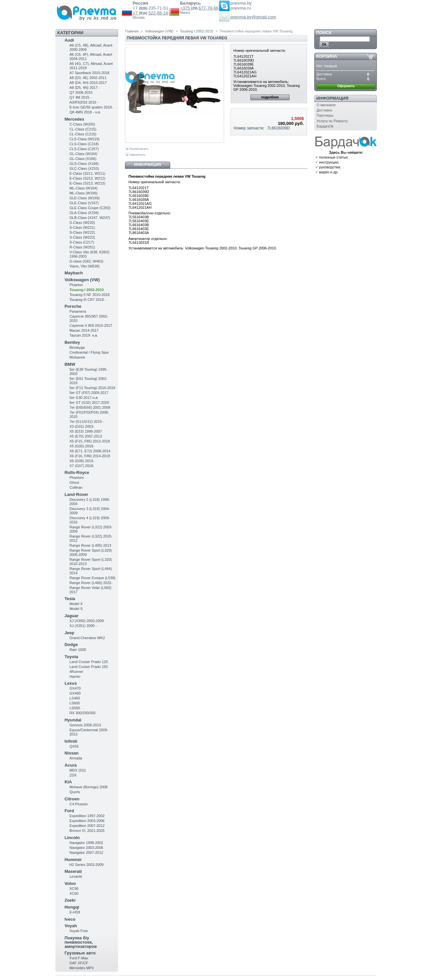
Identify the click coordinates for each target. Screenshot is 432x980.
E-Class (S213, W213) (87, 183)
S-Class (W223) (82, 237)
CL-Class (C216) (83, 134)
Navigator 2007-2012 (86, 853)
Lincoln (72, 838)
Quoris (75, 792)
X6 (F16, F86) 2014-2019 (90, 456)
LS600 (75, 703)
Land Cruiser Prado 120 (89, 662)
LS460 (75, 698)
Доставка (324, 110)
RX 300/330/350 (83, 713)
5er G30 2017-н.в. (84, 398)
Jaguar (72, 616)
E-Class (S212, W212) (87, 178)
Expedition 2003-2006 (87, 821)
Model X (76, 604)
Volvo (70, 883)
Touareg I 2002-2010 (87, 290)
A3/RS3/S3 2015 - (84, 102)
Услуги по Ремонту (332, 121)
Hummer (73, 860)
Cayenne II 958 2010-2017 (91, 325)
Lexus (71, 683)
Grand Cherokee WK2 (87, 638)
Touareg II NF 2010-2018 (90, 295)
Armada (76, 758)
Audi (69, 40)
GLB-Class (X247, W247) (90, 218)
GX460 (75, 693)
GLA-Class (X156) (84, 213)
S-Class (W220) (82, 223)
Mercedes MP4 (82, 968)
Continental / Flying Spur (89, 352)
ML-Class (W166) (84, 193)
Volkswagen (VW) (82, 280)
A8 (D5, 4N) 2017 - (85, 88)
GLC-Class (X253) (84, 168)
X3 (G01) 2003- (82, 426)
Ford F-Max (79, 958)
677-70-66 (208, 8)
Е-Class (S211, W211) (87, 173)
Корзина (327, 56)
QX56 (74, 746)
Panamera (78, 311)
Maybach (74, 273)
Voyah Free (79, 931)
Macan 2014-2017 (84, 330)
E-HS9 (75, 912)
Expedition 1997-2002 (87, 816)
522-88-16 (158, 13)
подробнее (270, 97)
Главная (132, 31)
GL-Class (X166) (83, 159)
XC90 (74, 889)
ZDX (73, 775)
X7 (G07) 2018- (82, 466)
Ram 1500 (78, 650)
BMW (70, 364)
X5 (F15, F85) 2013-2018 (90, 441)
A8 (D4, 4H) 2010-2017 (88, 83)
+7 (136, 13)
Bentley (72, 342)
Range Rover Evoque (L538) (93, 578)
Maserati (73, 871)
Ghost (74, 482)
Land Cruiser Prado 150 (89, 667)
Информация (148, 165)
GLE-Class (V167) (84, 203)
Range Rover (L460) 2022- (91, 583)
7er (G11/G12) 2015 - (87, 421)
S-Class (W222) (82, 232)
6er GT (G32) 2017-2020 (89, 402)
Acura (71, 765)
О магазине (326, 105)
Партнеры (325, 115)
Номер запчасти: (249, 128)
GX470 (75, 688)
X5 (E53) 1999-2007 (86, 431)
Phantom (77, 478)
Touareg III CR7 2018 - (88, 300)
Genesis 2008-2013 (85, 725)
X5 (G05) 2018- (82, 446)
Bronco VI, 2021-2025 (87, 831)
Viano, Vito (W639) (85, 266)
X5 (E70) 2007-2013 (86, 436)
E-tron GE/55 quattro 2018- (91, 107)
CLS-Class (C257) (84, 149)
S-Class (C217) (82, 242)
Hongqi (72, 907)
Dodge (71, 645)
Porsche (73, 306)
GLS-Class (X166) (84, 164)
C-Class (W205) (82, 124)
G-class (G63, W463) (86, 261)
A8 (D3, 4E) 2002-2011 (88, 78)
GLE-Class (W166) (85, 198)
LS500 (75, 708)
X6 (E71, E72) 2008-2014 (90, 451)
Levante (76, 876)
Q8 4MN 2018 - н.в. (85, 112)
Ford (69, 811)
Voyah (71, 926)
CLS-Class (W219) (85, 139)
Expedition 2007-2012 (87, 826)
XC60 (74, 893)
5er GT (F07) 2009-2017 (89, 393)
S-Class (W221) (82, 227)
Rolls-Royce (77, 472)
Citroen (72, 799)
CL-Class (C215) (83, 129)
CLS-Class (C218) (84, 144)
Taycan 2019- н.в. (84, 335)
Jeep (70, 633)
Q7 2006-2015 (81, 92)
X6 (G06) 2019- (82, 461)
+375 (186, 8)
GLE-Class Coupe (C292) (90, 208)
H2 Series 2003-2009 (87, 865)
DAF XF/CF (79, 963)
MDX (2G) (78, 770)
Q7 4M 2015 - (81, 97)
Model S (76, 609)
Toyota (72, 657)
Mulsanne (77, 357)
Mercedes (74, 119)
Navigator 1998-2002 (86, 843)
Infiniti (71, 741)
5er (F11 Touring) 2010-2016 (93, 388)
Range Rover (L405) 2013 (90, 545)
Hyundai (73, 720)
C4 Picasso (79, 804)
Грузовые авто (80, 953)
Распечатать (139, 149)
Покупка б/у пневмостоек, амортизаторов (81, 942)
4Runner (76, 672)
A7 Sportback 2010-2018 (90, 73)
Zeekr (70, 900)
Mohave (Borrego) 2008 (89, 787)
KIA (68, 782)
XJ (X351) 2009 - (83, 626)
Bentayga (77, 347)
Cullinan (76, 487)
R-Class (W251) (82, 247)
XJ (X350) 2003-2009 (87, 621)
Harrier (75, 676)
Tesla (70, 599)
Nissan (72, 753)
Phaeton (76, 285)
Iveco (70, 919)
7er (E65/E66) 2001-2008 (90, 407)
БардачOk (325, 126)
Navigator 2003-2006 (86, 848)
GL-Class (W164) (83, 154)
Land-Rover (76, 494)
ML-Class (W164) (84, 188)
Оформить (346, 86)
